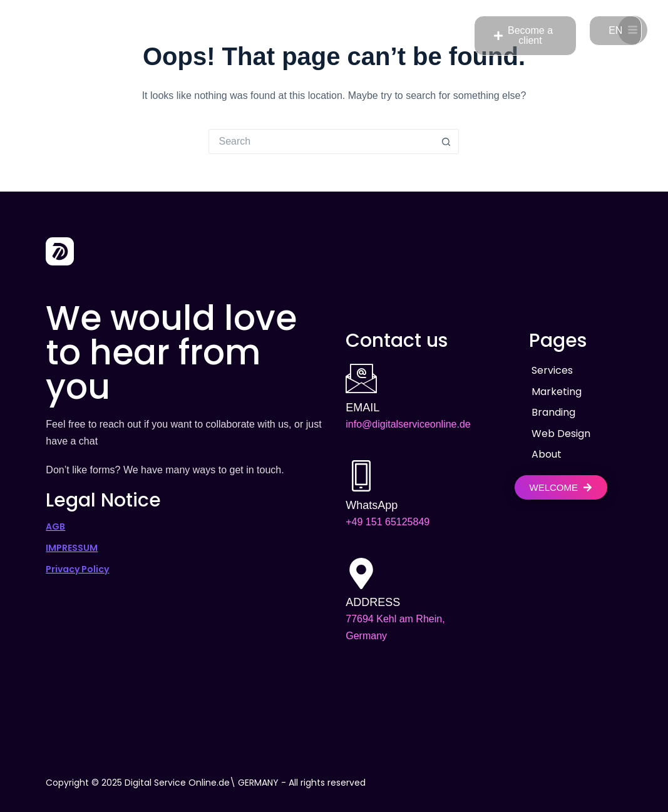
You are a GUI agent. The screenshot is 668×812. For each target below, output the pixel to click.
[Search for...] (321, 141)
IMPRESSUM (72, 548)
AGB (55, 527)
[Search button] (446, 141)
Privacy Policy (77, 569)
